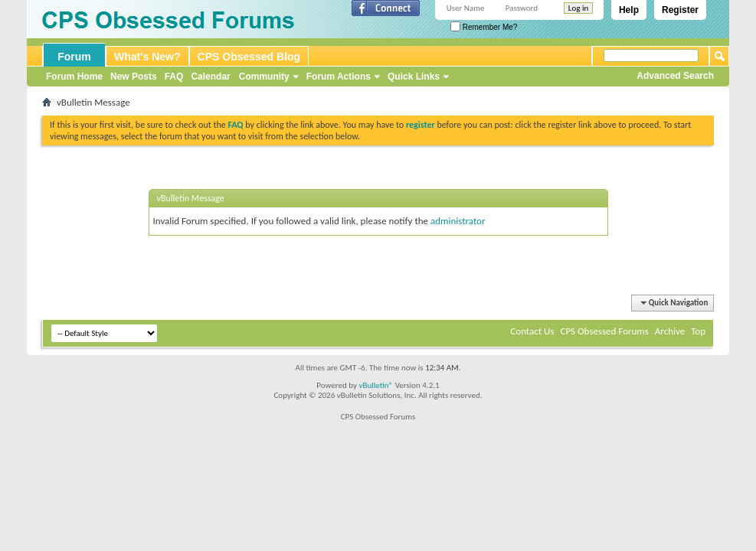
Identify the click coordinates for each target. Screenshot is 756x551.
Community (264, 77)
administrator (458, 221)
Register (680, 10)
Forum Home (74, 77)
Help (629, 10)
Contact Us (532, 331)
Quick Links (414, 77)
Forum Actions (339, 77)
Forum (74, 57)
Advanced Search (675, 76)
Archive (670, 331)
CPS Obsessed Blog (249, 57)
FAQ (174, 77)
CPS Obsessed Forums (604, 331)
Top (698, 331)
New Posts (134, 77)
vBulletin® (376, 385)
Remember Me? (484, 27)
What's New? (147, 57)
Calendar (210, 77)
